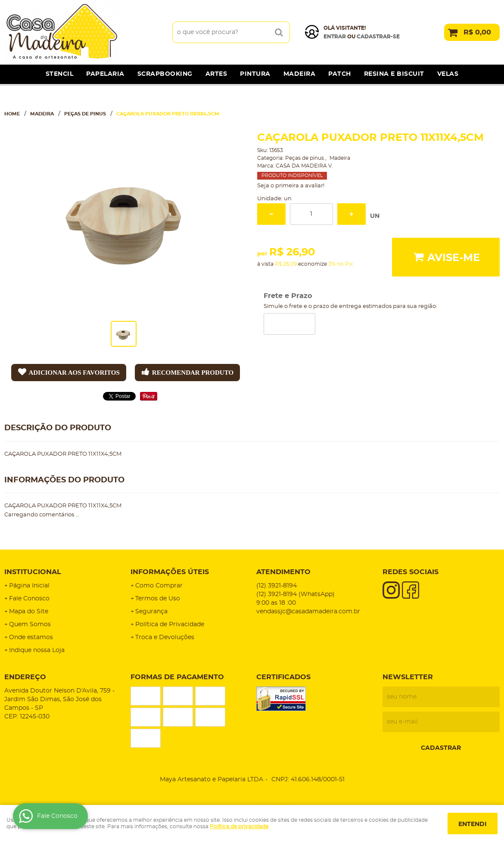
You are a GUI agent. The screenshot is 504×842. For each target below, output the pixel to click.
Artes (216, 74)
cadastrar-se (378, 37)
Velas (448, 74)
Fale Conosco (29, 599)
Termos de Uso (158, 599)
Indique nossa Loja (37, 650)
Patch (340, 74)
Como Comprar (159, 586)
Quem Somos (30, 625)
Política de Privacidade (170, 625)
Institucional (33, 572)
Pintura (255, 74)
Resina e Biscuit (394, 74)
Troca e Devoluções (165, 637)
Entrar (335, 37)
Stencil (60, 74)
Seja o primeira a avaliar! (291, 186)
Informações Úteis (170, 572)
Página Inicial (29, 586)
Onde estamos (31, 637)
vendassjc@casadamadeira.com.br (308, 612)
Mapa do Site (29, 612)
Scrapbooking (165, 74)
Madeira (300, 74)
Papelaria (105, 74)
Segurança (151, 612)
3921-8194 (277, 586)
